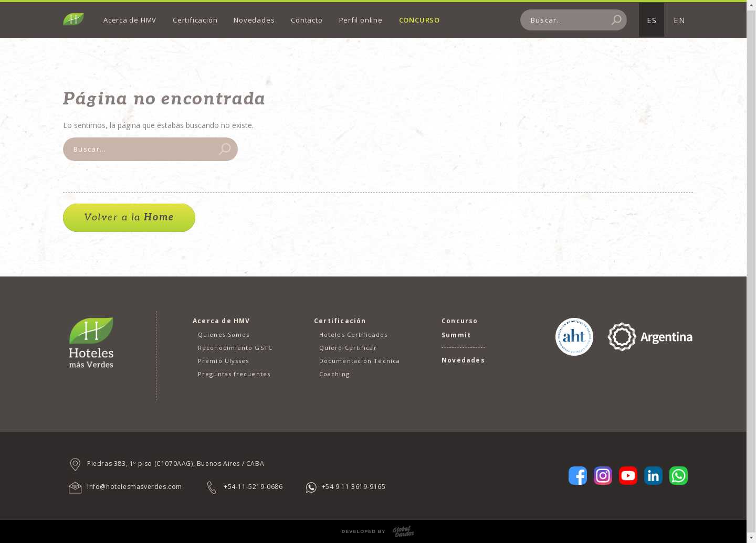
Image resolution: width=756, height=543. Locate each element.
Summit (456, 335)
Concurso (419, 20)
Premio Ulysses (223, 361)
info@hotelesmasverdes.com (135, 487)
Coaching (334, 374)
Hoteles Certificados (353, 334)
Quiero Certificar (348, 348)
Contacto (307, 20)
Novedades (254, 20)
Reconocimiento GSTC (235, 348)
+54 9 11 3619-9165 (354, 487)
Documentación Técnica (360, 361)
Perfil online (361, 20)
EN (679, 20)
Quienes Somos (224, 334)
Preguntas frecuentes (234, 374)
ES (652, 20)
